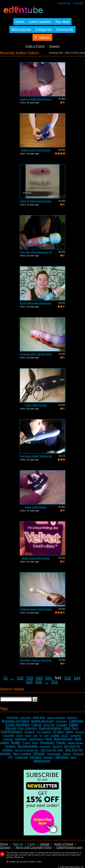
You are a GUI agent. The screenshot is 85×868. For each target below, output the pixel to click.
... (12, 678)
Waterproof (42, 761)
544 (77, 678)
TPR (10, 757)
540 (39, 678)
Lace (46, 736)
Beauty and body (56, 718)
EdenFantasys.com (69, 847)
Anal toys (39, 717)
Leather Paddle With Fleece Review (36, 99)
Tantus (67, 754)
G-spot (58, 732)
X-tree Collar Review (36, 405)
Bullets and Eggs (42, 721)
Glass (69, 732)
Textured (78, 754)
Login (79, 3)
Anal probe (26, 718)
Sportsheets (54, 754)
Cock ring (49, 725)
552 (54, 682)
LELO (65, 735)
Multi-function (63, 739)
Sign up (65, 3)
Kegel (28, 736)
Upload (44, 844)
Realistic (11, 746)
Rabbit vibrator (76, 743)
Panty (35, 743)
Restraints (45, 746)
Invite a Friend (35, 46)
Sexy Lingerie (22, 754)
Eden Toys (71, 728)
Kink (35, 736)
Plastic (61, 743)
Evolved (29, 732)
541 (49, 678)
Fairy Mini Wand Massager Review (36, 252)
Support (54, 46)
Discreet (11, 728)
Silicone (39, 754)
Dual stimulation (50, 728)
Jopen (20, 736)
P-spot (26, 743)
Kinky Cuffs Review (36, 507)
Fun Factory (44, 732)
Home (4, 844)
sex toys (57, 746)
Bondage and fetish (16, 721)
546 (39, 682)
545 (29, 682)
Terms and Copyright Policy (34, 847)
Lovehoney (76, 736)
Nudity (16, 743)
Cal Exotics (61, 721)
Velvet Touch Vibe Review (36, 558)
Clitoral (36, 725)
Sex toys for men (52, 750)
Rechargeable (28, 746)
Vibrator (48, 757)
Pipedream (47, 743)
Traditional (21, 757)
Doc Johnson (28, 728)
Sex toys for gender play (26, 750)
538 (20, 678)
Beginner (72, 718)
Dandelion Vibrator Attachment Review (36, 660)
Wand (73, 758)
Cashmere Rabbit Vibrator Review (36, 456)
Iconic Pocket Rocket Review (36, 201)
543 (68, 678)
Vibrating (36, 757)
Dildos (74, 725)
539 (30, 678)
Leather (55, 735)
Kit (41, 736)
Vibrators (62, 757)
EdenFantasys (12, 732)
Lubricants (8, 739)
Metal (49, 739)
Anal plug (13, 717)
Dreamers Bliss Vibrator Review (36, 354)
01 (6, 678)
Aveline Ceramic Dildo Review (36, 609)
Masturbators (36, 739)
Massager (21, 739)
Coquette (62, 725)
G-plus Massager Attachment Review (36, 303)
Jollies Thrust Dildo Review (36, 150)
